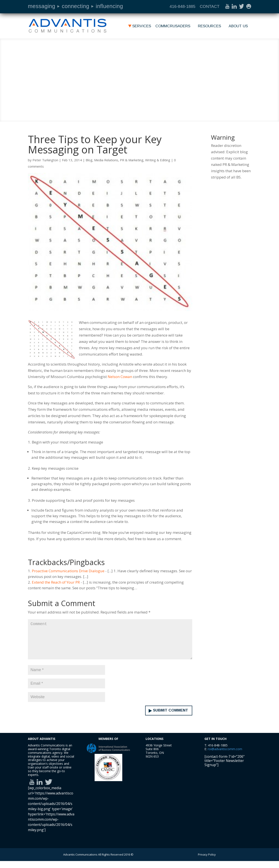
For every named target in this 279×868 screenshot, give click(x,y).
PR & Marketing (132, 160)
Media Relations (106, 160)
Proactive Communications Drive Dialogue (68, 571)
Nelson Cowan (120, 377)
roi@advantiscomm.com (225, 756)
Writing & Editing (158, 160)
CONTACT (209, 6)
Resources (209, 26)
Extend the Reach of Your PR (56, 582)
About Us (238, 26)
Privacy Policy (207, 861)
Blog (89, 160)
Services (142, 26)
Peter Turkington (45, 160)
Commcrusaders (173, 26)
